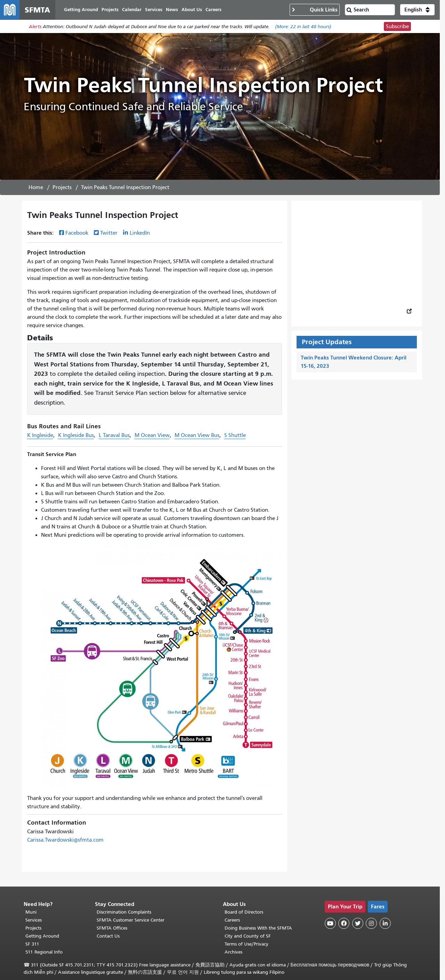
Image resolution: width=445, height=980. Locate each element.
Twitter (109, 233)
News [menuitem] (172, 10)
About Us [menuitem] (192, 10)
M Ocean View (152, 435)
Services (34, 920)
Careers (232, 920)
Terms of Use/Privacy (246, 944)
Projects (62, 187)
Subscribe (397, 26)
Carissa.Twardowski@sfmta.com (65, 840)
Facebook (77, 233)
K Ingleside (40, 435)
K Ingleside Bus (76, 435)
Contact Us (108, 936)
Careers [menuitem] (213, 10)
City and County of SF (248, 936)
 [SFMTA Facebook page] (344, 923)
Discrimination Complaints (124, 912)
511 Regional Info (44, 952)
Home (36, 187)
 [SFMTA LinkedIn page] (385, 923)
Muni (31, 912)
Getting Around (42, 936)
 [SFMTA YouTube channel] (330, 923)
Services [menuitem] (154, 10)
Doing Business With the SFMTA (258, 928)
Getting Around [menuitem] (81, 10)
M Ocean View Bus (197, 435)
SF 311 (32, 944)
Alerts (35, 27)
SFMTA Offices (112, 928)
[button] (417, 10)
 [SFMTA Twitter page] (358, 923)
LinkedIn (140, 233)
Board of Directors (244, 912)
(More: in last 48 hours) (303, 27)
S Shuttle (235, 435)
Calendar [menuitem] (132, 10)
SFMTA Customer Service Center (131, 920)
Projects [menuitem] (110, 10)
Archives (233, 952)
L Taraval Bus (114, 435)
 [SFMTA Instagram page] (371, 923)
